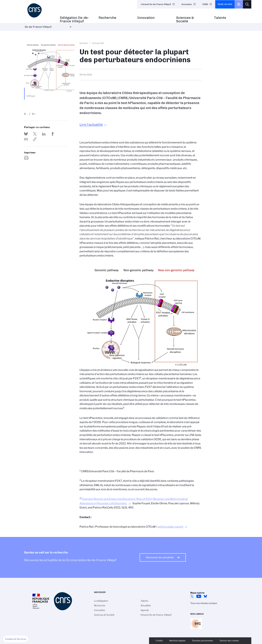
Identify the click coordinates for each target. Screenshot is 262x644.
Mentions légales (177, 641)
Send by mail (26, 139)
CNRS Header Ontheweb (239, 4)
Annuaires (187, 4)
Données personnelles (203, 641)
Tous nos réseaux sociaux (204, 603)
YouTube (199, 596)
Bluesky (205, 596)
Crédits (159, 641)
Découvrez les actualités (160, 557)
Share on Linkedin (44, 134)
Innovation (146, 18)
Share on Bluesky (26, 134)
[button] (16, 639)
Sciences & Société (185, 20)
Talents (220, 18)
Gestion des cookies (229, 641)
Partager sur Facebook (53, 134)
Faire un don (225, 4)
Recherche (107, 18)
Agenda (145, 610)
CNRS (205, 4)
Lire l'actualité (91, 125)
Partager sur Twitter (35, 134)
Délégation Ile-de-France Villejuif (74, 20)
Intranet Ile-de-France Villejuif (156, 4)
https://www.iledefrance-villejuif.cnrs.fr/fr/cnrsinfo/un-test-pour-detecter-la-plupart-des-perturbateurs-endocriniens (35, 139)
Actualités (98, 43)
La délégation (101, 601)
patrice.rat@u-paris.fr (170, 527)
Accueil (84, 43)
